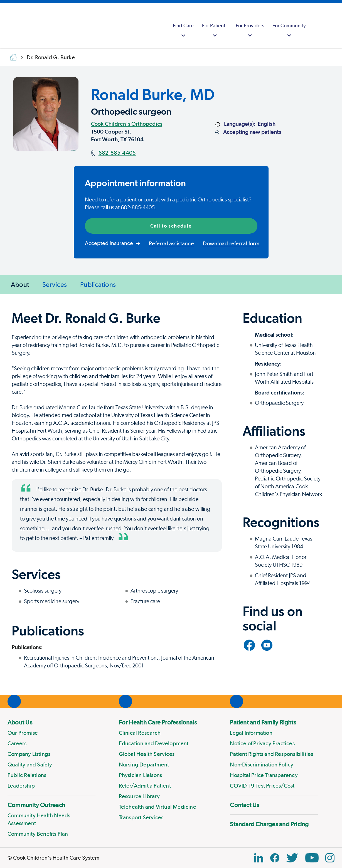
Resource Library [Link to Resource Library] (139, 796)
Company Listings (29, 754)
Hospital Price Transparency (264, 775)
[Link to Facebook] (249, 645)
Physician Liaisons (141, 775)
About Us (20, 722)
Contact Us (244, 805)
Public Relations (27, 775)
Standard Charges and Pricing (269, 824)
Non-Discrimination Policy (262, 765)
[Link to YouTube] (267, 645)
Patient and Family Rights (263, 722)
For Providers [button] (250, 31)
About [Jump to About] (20, 284)
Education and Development (154, 743)
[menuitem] (183, 26)
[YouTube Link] (312, 858)
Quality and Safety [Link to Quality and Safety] (30, 765)
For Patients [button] (215, 31)
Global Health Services (147, 754)
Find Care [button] (183, 31)
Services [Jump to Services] (55, 284)
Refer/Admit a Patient (145, 786)
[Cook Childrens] (7, 26)
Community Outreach (36, 805)
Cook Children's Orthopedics (127, 124)
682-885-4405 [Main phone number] (117, 153)
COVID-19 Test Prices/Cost (262, 786)
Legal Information (251, 733)
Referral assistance (171, 243)
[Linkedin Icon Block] (259, 858)
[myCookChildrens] (317, 26)
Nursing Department (144, 765)
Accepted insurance (113, 243)
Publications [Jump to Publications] (98, 284)
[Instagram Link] (330, 858)
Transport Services (141, 817)
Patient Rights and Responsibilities (271, 754)
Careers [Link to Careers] (17, 743)
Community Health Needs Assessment (39, 819)
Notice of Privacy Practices (262, 743)
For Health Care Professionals (158, 722)
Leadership (21, 786)
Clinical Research (140, 733)
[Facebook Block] (275, 858)
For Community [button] (289, 31)
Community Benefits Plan (38, 834)
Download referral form (231, 243)
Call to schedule (171, 226)
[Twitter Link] (292, 858)
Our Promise (23, 733)
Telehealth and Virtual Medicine (158, 807)
